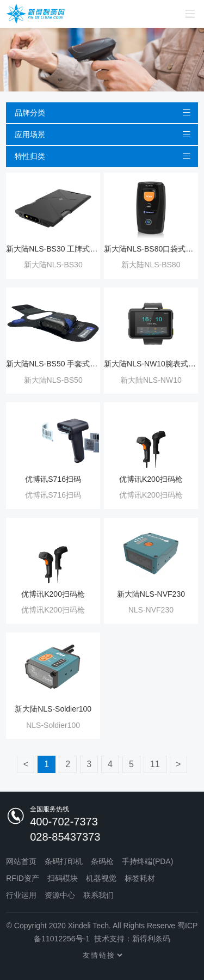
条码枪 (102, 861)
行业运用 (21, 895)
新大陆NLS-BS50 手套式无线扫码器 (53, 364)
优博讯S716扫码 (53, 479)
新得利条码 (151, 939)
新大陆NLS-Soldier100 (53, 709)
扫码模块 (63, 878)
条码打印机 (64, 861)
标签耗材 (140, 878)
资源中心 (60, 895)
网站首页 (21, 861)
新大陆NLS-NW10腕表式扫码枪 (151, 364)
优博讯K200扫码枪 (151, 479)
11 (155, 764)
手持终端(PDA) (147, 861)
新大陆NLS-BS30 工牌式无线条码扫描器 (53, 249)
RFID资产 (23, 878)
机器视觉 (101, 878)
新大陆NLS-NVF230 (151, 594)
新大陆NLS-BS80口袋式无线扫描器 (151, 249)
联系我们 (98, 895)
